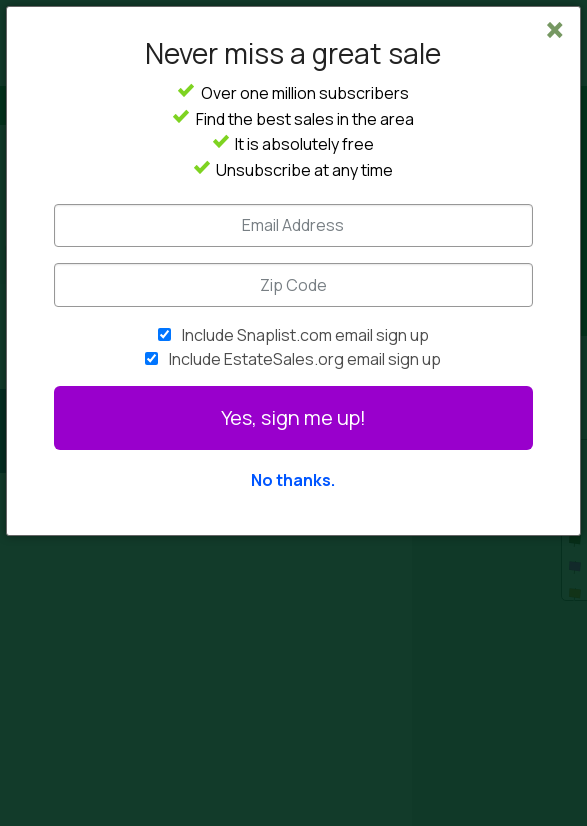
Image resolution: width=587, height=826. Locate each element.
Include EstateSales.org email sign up (305, 359)
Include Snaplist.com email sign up (305, 335)
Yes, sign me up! (293, 417)
